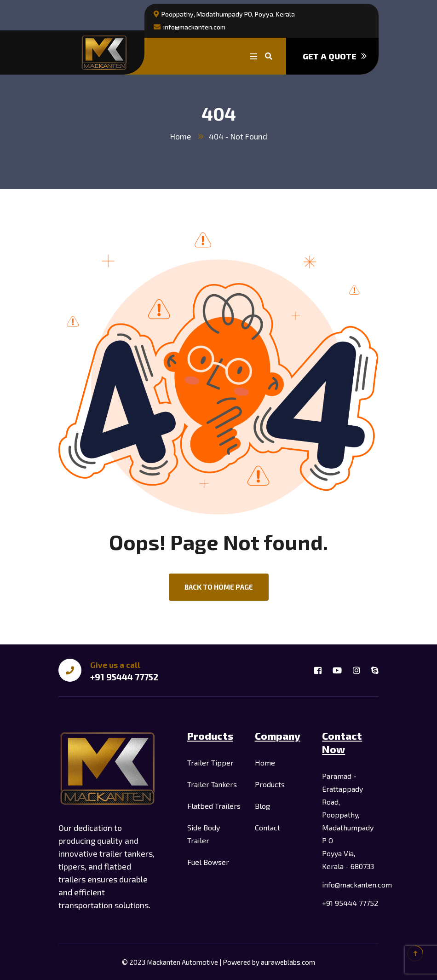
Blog (262, 806)
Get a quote (335, 56)
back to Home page (219, 587)
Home (181, 136)
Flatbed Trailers (214, 806)
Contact (267, 827)
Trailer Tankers (212, 784)
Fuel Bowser (208, 862)
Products (270, 784)
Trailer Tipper (210, 763)
